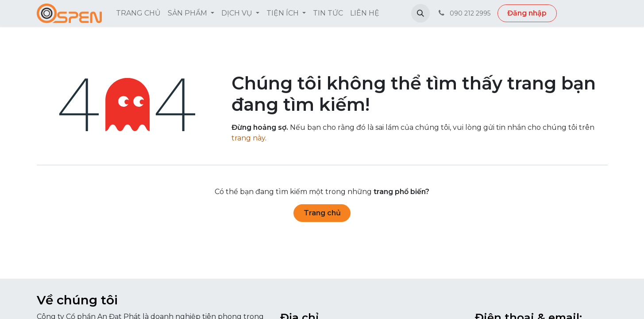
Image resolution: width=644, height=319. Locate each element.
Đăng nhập (527, 13)
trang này (248, 138)
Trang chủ (322, 213)
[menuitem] (138, 13)
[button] (420, 13)
